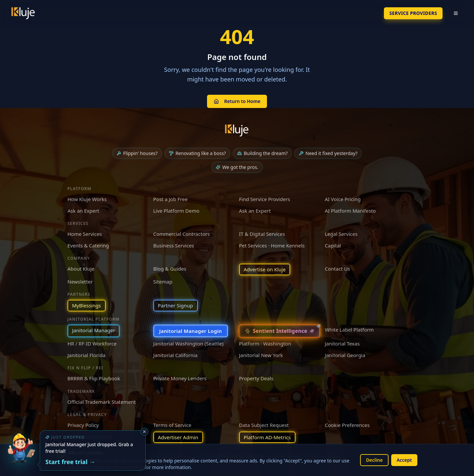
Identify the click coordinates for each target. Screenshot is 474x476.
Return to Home (237, 101)
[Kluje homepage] (237, 131)
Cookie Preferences (347, 425)
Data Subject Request (264, 425)
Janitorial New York (261, 355)
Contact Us (338, 269)
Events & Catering (88, 245)
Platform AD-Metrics (267, 437)
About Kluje (81, 269)
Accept (404, 460)
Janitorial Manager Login (191, 331)
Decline (374, 460)
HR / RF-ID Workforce (92, 344)
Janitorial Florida (87, 355)
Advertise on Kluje (265, 269)
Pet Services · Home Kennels (272, 245)
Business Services (174, 245)
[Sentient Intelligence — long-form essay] (279, 331)
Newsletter (80, 282)
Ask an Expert (83, 211)
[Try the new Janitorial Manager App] (21, 455)
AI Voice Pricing (343, 199)
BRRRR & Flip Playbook (94, 378)
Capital (333, 245)
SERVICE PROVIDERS (413, 13)
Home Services (85, 234)
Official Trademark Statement (102, 402)
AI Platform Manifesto (350, 211)
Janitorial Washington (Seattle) (188, 344)
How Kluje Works (87, 199)
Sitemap (163, 282)
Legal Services (341, 234)
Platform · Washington (265, 344)
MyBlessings (87, 305)
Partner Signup (176, 305)
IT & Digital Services (262, 234)
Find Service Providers (265, 199)
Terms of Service (172, 425)
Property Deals (256, 378)
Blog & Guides (170, 269)
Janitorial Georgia (345, 355)
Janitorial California (176, 355)
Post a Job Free (171, 199)
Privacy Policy (83, 425)
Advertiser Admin (178, 437)
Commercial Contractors (182, 234)
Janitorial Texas (342, 344)
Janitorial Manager (94, 330)
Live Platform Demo (176, 211)
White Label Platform (349, 330)
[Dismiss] (144, 432)
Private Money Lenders (180, 378)
